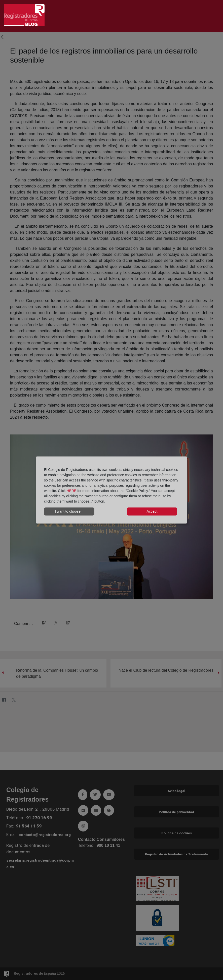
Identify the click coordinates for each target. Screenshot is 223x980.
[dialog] (111, 490)
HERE (71, 491)
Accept (152, 511)
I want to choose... (69, 511)
